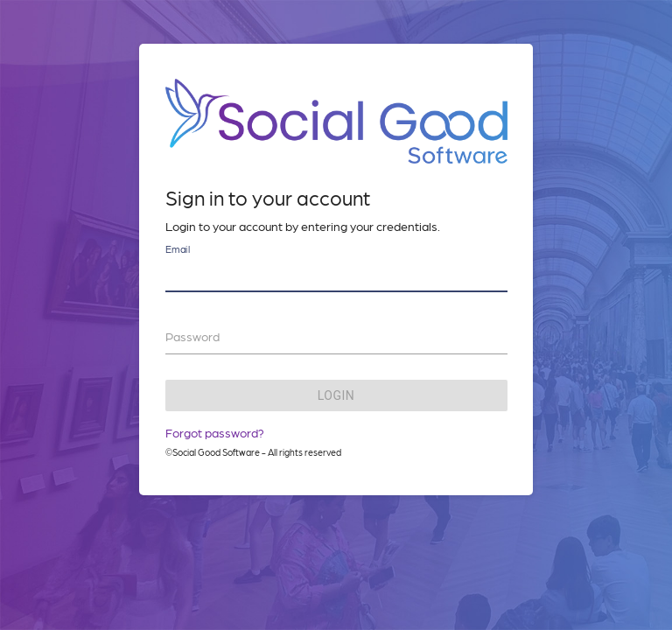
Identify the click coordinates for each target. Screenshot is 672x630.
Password (192, 336)
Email (178, 249)
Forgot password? (215, 432)
